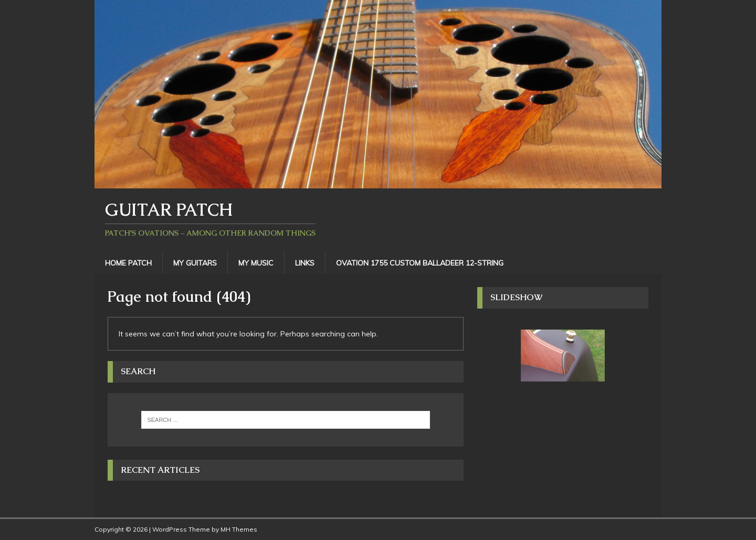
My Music (256, 263)
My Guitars (195, 263)
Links (305, 263)
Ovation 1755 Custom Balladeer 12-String (420, 263)
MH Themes (239, 529)
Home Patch (128, 263)
